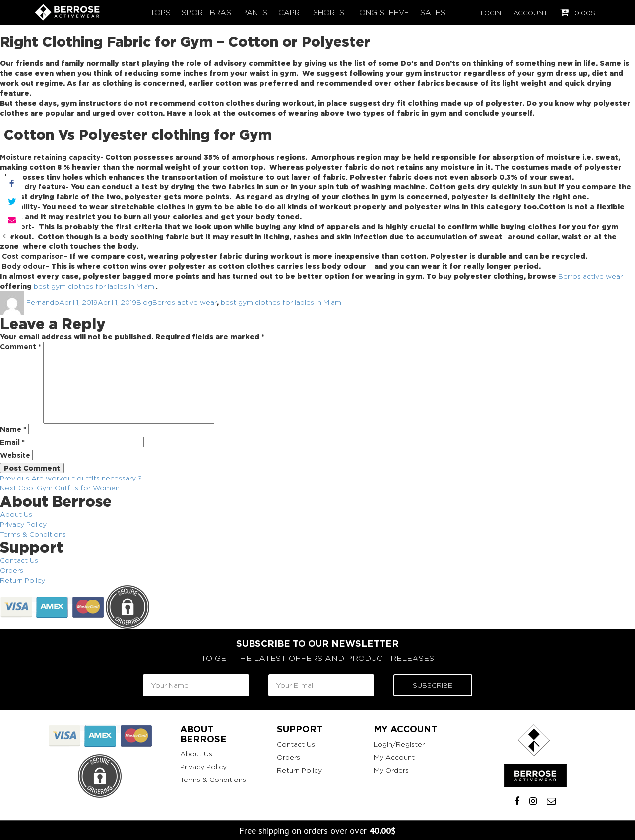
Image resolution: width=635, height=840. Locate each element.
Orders (12, 570)
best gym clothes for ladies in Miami (282, 302)
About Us (16, 514)
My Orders (391, 770)
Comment (21, 346)
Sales (433, 13)
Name (13, 429)
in (132, 286)
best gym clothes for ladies (80, 286)
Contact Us (19, 560)
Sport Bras (206, 13)
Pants (255, 13)
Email (12, 442)
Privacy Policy (23, 524)
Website (15, 455)
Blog (144, 302)
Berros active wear (590, 276)
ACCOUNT (531, 13)
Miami (146, 286)
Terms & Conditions (33, 534)
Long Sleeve (382, 13)
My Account (394, 757)
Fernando (43, 302)
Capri (290, 13)
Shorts (329, 13)
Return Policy (23, 580)
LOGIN (491, 13)
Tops (160, 13)
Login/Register (399, 744)
